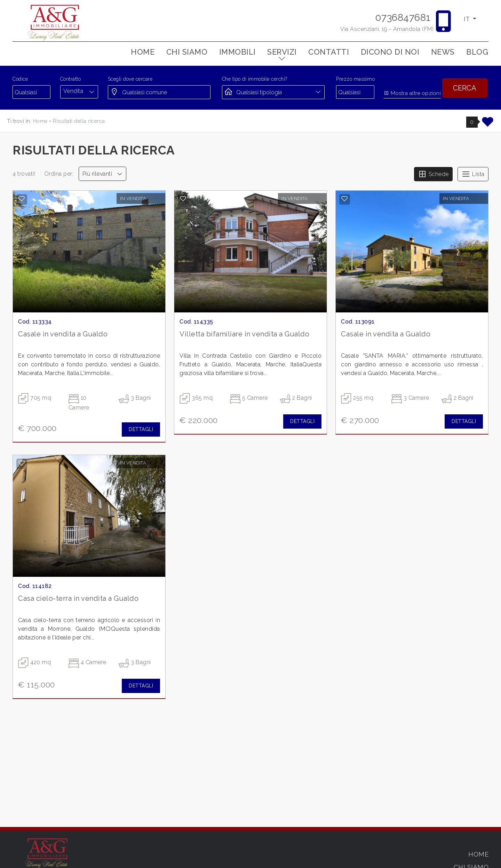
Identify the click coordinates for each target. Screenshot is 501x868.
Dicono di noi (390, 52)
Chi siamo (187, 52)
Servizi (282, 52)
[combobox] (79, 91)
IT (467, 19)
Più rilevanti (103, 174)
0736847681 (403, 18)
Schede (433, 174)
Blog (477, 52)
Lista (473, 174)
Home (143, 52)
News (443, 52)
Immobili (237, 52)
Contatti (329, 52)
